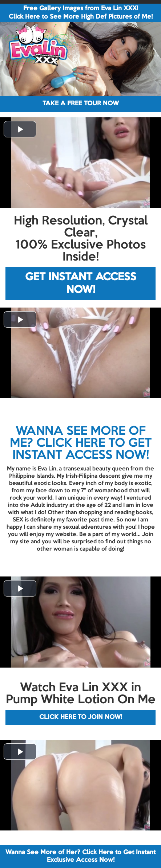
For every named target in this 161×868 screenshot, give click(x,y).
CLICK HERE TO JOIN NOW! (81, 717)
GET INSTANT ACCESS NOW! (81, 284)
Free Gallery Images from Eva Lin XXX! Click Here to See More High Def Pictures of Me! (81, 13)
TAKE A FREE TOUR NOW (81, 104)
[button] (20, 129)
